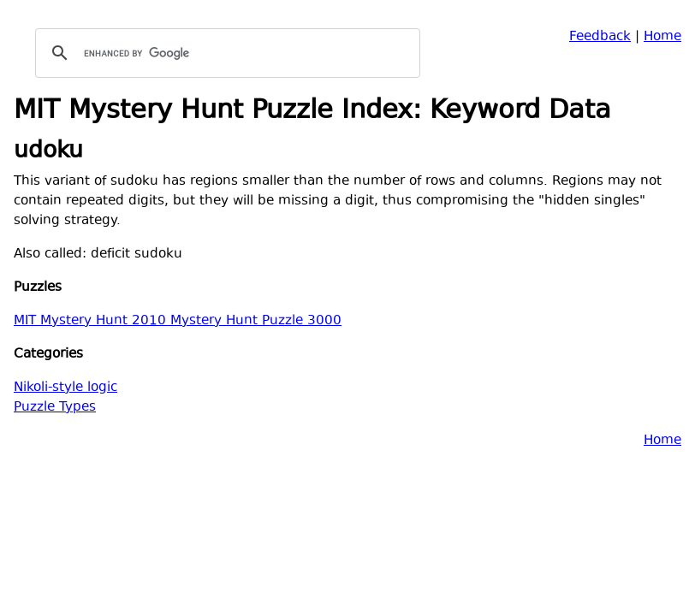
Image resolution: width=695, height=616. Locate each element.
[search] (225, 53)
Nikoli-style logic (65, 388)
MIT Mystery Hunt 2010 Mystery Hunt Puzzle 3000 (178, 321)
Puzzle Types (55, 408)
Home (662, 37)
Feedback (600, 37)
